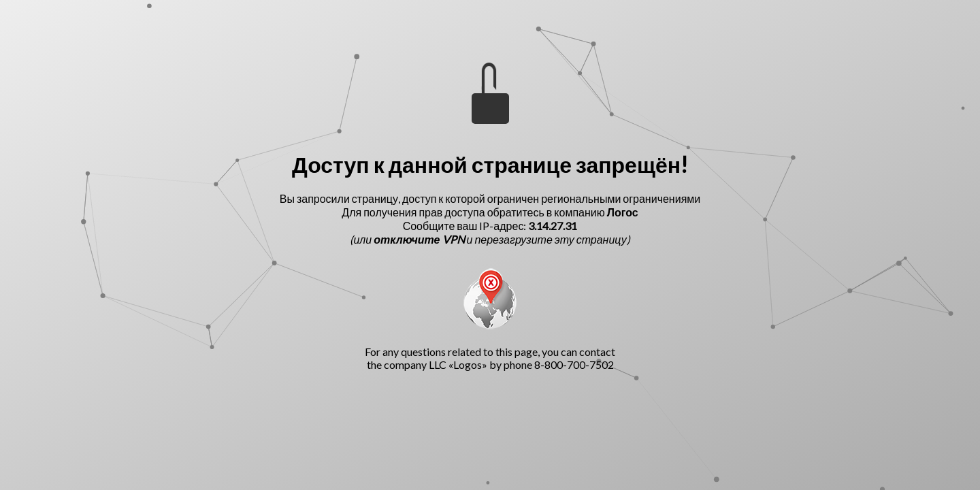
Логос (623, 212)
